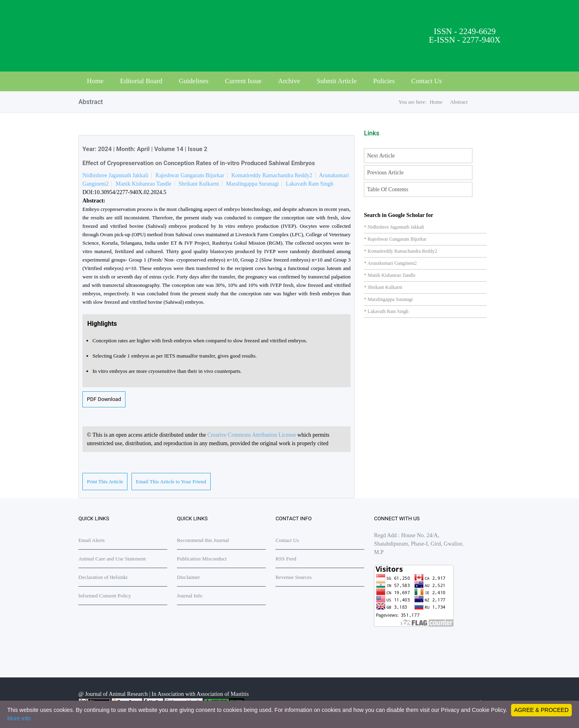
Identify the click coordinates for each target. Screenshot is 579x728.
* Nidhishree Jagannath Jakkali (394, 227)
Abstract (459, 102)
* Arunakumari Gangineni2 (390, 263)
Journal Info (190, 596)
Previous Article (385, 173)
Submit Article (337, 81)
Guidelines (194, 81)
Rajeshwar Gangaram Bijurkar (190, 175)
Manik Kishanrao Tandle (144, 184)
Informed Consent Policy (105, 596)
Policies (384, 81)
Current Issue (243, 81)
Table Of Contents (388, 189)
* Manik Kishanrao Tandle (390, 275)
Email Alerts (91, 540)
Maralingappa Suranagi (252, 184)
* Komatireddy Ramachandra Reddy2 (400, 251)
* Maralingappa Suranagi (388, 299)
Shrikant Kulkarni (199, 184)
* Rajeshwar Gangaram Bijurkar (395, 239)
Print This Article (105, 482)
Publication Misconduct (202, 559)
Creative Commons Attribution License (253, 435)
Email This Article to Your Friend (171, 482)
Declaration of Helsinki (103, 577)
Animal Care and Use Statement (112, 559)
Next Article (381, 156)
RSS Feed (286, 559)
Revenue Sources (294, 577)
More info (19, 718)
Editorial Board (141, 81)
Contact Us (427, 81)
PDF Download (104, 399)
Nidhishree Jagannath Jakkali (115, 175)
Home (95, 81)
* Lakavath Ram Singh (386, 311)
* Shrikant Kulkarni (383, 287)
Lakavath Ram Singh (310, 184)
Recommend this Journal (203, 540)
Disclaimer (188, 577)
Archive (289, 81)
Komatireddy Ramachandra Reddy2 (272, 175)
